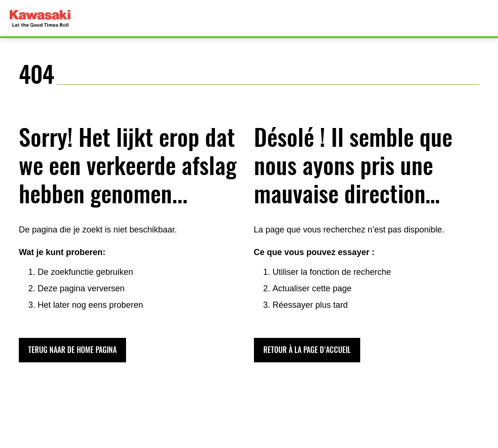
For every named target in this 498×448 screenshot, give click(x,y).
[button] (72, 350)
